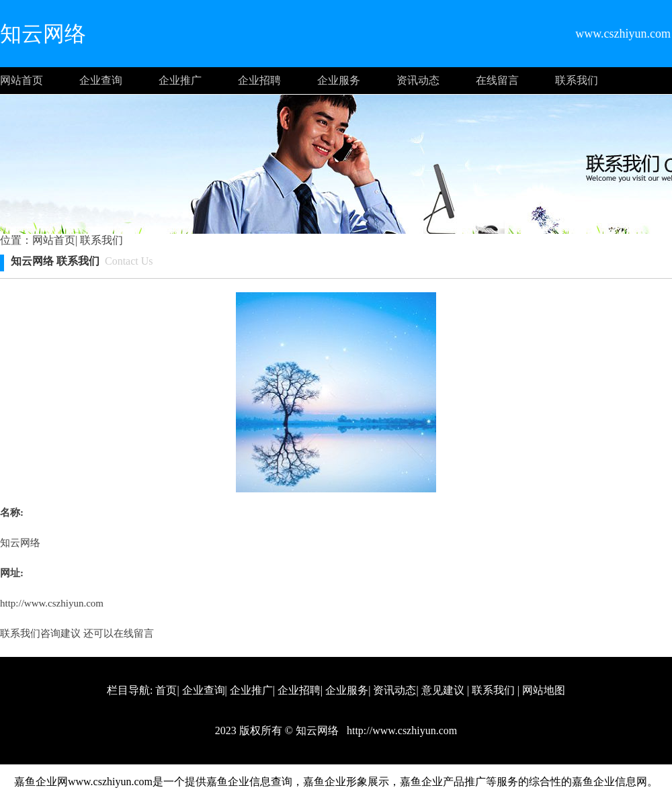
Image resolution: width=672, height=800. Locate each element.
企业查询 (101, 80)
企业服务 (339, 80)
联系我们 (577, 80)
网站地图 (544, 690)
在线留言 (497, 80)
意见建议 (443, 690)
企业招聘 (259, 80)
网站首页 (22, 80)
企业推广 (180, 80)
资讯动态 (418, 80)
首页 (166, 690)
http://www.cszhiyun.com (52, 603)
